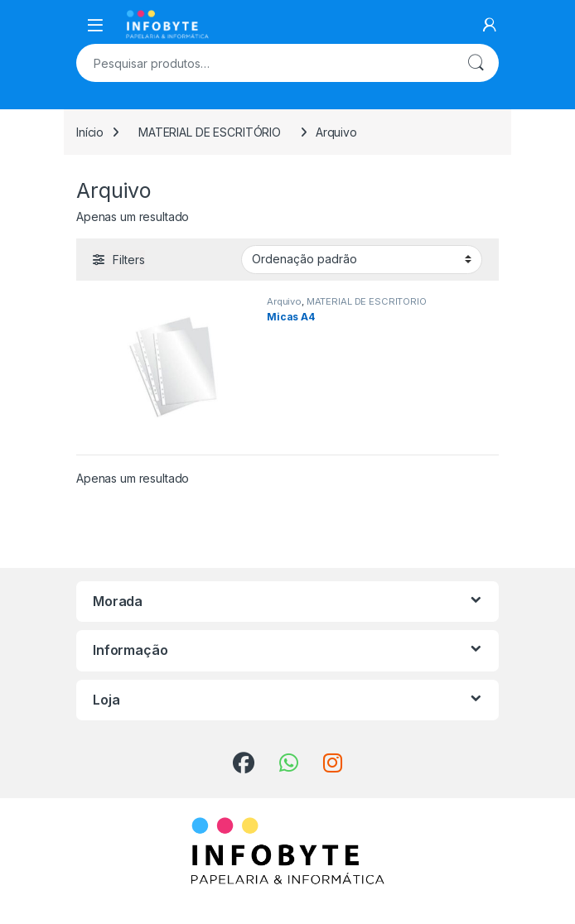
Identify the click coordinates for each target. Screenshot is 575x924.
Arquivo (284, 301)
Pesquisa (476, 63)
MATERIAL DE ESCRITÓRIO (210, 132)
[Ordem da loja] (362, 259)
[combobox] (264, 63)
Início (90, 132)
